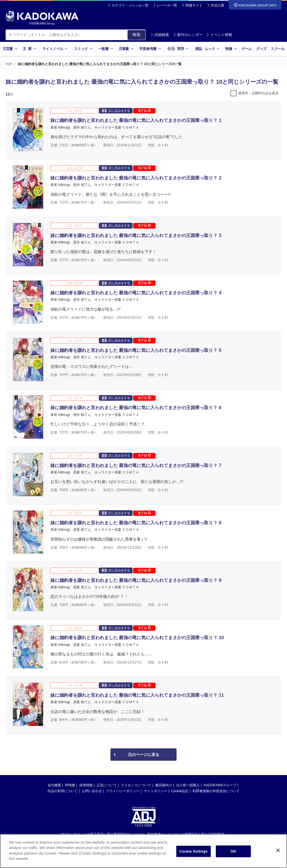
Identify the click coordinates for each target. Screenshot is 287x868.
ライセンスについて (136, 785)
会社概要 (54, 785)
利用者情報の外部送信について (216, 791)
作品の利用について (63, 791)
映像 (231, 49)
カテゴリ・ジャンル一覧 (130, 5)
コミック (83, 49)
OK (233, 852)
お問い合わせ (92, 791)
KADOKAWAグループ (220, 785)
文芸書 (10, 49)
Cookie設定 (180, 791)
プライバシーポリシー (123, 791)
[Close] (278, 851)
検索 (136, 35)
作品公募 (217, 5)
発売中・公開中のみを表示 (258, 93)
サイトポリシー (156, 791)
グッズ (261, 49)
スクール (278, 49)
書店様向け (164, 785)
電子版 (144, 110)
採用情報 (86, 785)
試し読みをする (116, 110)
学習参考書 (151, 49)
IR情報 (70, 785)
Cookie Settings (193, 852)
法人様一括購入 (188, 785)
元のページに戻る (143, 754)
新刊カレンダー (188, 35)
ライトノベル (55, 49)
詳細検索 (160, 35)
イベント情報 (219, 35)
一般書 (106, 49)
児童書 (126, 49)
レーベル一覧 (167, 5)
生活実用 (178, 49)
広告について (107, 785)
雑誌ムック (208, 49)
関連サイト (194, 5)
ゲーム (247, 49)
